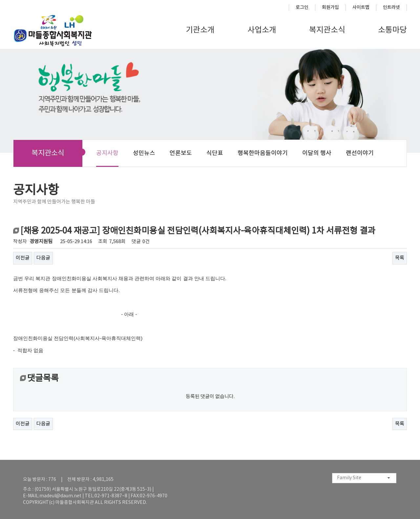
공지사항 (107, 153)
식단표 (215, 153)
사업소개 (262, 30)
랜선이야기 (360, 153)
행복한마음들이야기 (263, 153)
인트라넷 (391, 8)
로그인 (302, 8)
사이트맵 (361, 8)
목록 (400, 258)
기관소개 (200, 30)
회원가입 (330, 8)
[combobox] (364, 478)
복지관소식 (327, 30)
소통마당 (392, 30)
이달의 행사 (317, 153)
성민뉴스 (144, 153)
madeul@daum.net (60, 496)
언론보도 (181, 153)
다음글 (43, 258)
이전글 (23, 258)
